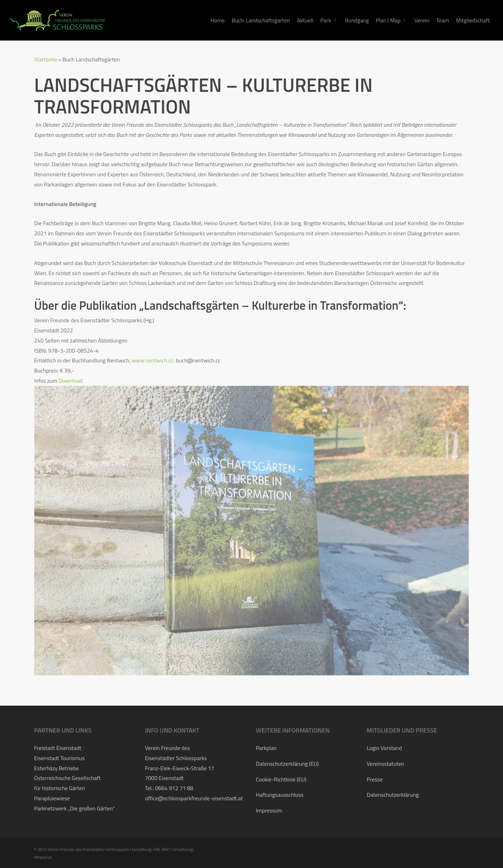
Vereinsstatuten (385, 764)
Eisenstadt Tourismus (60, 758)
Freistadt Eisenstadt (58, 748)
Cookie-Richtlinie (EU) (281, 779)
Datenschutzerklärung (393, 795)
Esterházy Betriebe (57, 768)
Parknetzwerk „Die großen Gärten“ (75, 808)
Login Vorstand (384, 748)
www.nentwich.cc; (153, 360)
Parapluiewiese (52, 798)
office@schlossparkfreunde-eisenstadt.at (194, 798)
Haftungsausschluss (280, 795)
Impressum (269, 810)
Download (71, 381)
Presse (375, 779)
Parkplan (266, 748)
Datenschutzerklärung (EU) (287, 764)
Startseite (46, 59)
